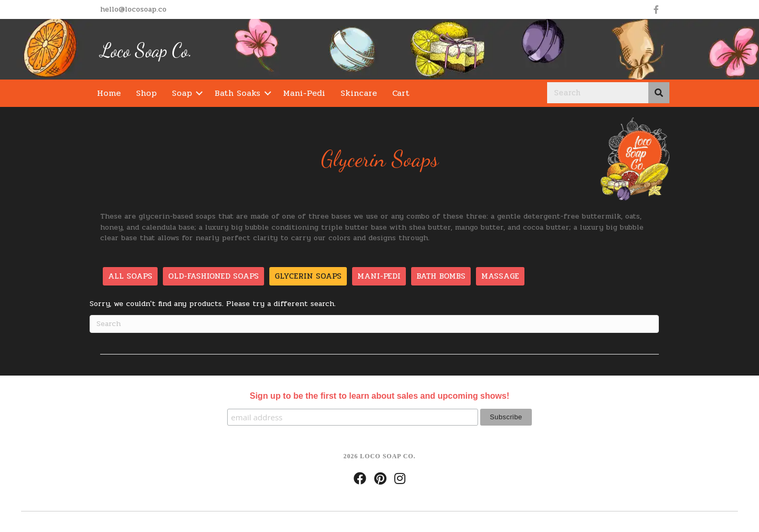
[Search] (374, 324)
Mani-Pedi (304, 93)
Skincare (359, 93)
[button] (199, 93)
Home (109, 93)
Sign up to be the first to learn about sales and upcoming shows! (379, 396)
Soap (182, 93)
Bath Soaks (237, 93)
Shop (146, 93)
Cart (401, 93)
